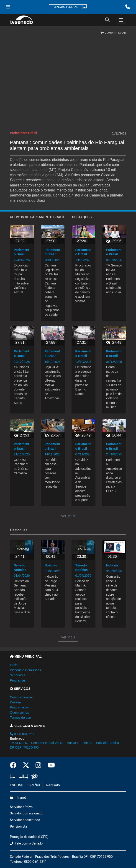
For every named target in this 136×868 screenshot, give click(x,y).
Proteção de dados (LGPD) (29, 837)
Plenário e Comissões (26, 670)
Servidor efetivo (21, 807)
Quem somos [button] (19, 713)
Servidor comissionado (27, 813)
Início (14, 665)
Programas (18, 680)
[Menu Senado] (8, 7)
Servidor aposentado (25, 820)
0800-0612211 (22, 734)
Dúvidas (16, 702)
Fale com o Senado (26, 843)
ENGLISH (17, 785)
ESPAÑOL (34, 785)
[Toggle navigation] (121, 20)
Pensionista (19, 827)
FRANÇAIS (52, 785)
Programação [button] (20, 707)
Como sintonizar (22, 697)
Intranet (18, 798)
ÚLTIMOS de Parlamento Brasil (38, 217)
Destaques (82, 217)
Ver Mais (68, 516)
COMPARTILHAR (114, 33)
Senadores (18, 675)
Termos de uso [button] (21, 718)
